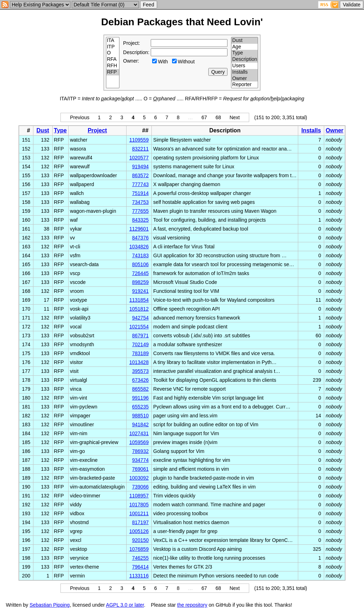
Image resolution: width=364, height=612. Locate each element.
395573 (140, 371)
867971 (140, 336)
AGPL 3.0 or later (125, 605)
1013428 (139, 362)
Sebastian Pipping (50, 605)
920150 (140, 540)
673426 (140, 380)
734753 (140, 202)
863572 (140, 175)
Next (235, 117)
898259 (140, 282)
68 (218, 117)
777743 (140, 184)
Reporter (245, 85)
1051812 (139, 309)
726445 (140, 273)
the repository (192, 605)
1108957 (139, 496)
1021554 (139, 327)
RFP (113, 72)
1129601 (139, 229)
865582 (140, 389)
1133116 (139, 576)
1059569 (139, 442)
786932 (140, 451)
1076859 (139, 549)
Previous (80, 117)
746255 (140, 558)
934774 (140, 460)
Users (245, 66)
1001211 (139, 513)
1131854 (139, 300)
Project (97, 130)
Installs (245, 72)
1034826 (139, 247)
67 (204, 117)
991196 (140, 398)
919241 (140, 291)
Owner (245, 79)
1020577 (139, 158)
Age (245, 47)
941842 (140, 424)
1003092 (139, 478)
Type (245, 53)
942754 (140, 318)
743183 (140, 255)
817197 (140, 522)
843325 (140, 220)
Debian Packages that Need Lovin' (182, 22)
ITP (113, 47)
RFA (113, 59)
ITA (113, 41)
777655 (140, 211)
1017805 (139, 505)
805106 (140, 264)
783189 (140, 353)
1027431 (139, 433)
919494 (140, 167)
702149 (140, 344)
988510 (140, 416)
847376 (140, 238)
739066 (140, 487)
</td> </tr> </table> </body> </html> (328, 605)
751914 (140, 193)
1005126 (139, 531)
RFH (113, 66)
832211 (140, 149)
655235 (140, 407)
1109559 (139, 140)
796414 (140, 567)
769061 (140, 469)
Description (245, 59)
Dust (245, 41)
